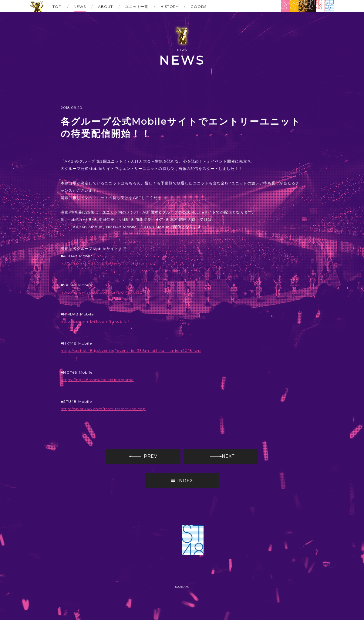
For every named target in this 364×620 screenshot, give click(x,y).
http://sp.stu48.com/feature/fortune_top (103, 409)
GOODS (199, 7)
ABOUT (105, 7)
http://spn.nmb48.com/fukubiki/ (95, 321)
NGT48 (320, 6)
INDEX (182, 480)
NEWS (80, 7)
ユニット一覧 (137, 7)
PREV (143, 456)
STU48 (329, 6)
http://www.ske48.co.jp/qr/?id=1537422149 (105, 292)
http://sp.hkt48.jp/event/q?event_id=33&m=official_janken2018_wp (131, 350)
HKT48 (312, 6)
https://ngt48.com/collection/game (97, 380)
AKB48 (285, 6)
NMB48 (303, 6)
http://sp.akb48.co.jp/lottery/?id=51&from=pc (108, 263)
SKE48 (294, 6)
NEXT (222, 456)
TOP (57, 7)
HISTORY (169, 7)
